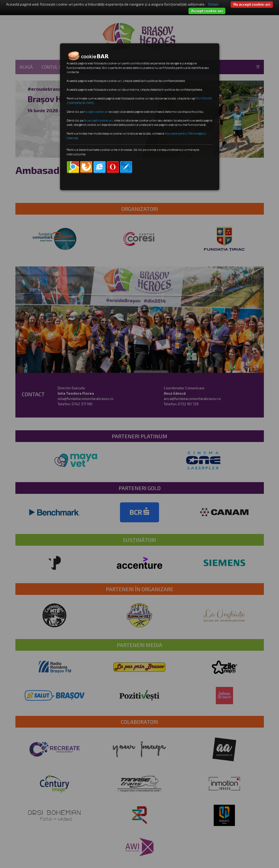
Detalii (213, 4)
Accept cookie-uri (207, 11)
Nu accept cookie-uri (252, 4)
